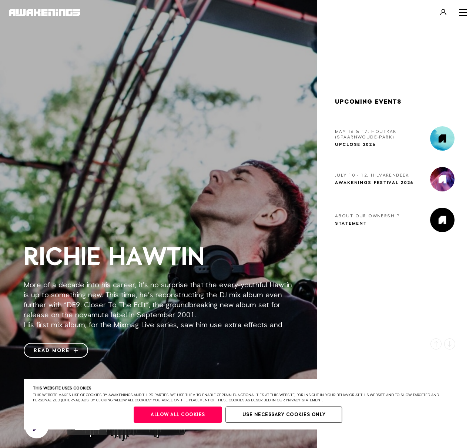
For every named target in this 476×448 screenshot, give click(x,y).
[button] (436, 344)
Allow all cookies (178, 415)
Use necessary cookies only (284, 415)
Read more (56, 351)
